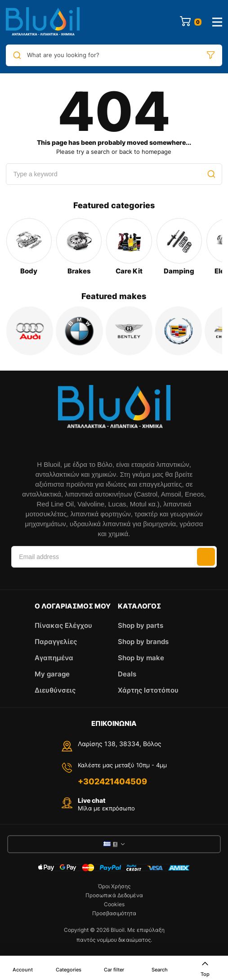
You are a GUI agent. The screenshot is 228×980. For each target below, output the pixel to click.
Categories (69, 970)
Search (160, 970)
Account (23, 970)
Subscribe (206, 557)
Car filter (114, 970)
